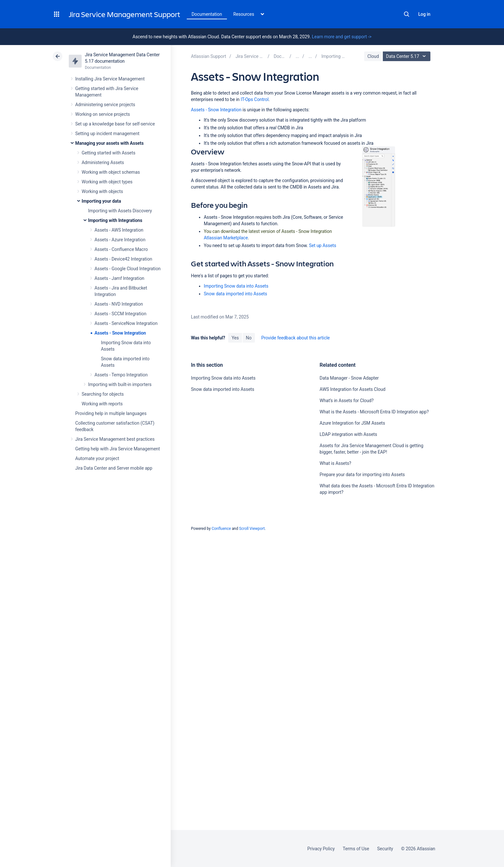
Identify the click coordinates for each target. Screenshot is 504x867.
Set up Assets (323, 245)
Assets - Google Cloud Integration (128, 269)
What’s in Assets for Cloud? (346, 401)
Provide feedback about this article (296, 338)
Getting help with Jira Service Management (117, 449)
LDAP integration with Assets (348, 434)
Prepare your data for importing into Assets (362, 475)
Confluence (221, 529)
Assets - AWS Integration (119, 230)
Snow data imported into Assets (235, 294)
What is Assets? (335, 463)
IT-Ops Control (255, 99)
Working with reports (102, 404)
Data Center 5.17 (407, 56)
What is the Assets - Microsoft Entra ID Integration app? (374, 412)
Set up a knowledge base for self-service (115, 124)
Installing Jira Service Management (110, 79)
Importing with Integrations (115, 220)
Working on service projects (103, 114)
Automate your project (97, 458)
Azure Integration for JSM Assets (352, 423)
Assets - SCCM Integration (120, 314)
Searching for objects (103, 394)
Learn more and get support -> (342, 37)
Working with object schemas (111, 172)
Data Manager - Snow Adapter (349, 378)
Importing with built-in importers (120, 384)
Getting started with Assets (108, 153)
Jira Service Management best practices (115, 439)
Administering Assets (103, 162)
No (249, 338)
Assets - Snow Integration (120, 333)
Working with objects (102, 191)
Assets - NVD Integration (119, 304)
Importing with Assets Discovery (120, 211)
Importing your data (101, 201)
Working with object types (107, 182)
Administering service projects (105, 105)
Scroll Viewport (252, 529)
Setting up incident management (107, 134)
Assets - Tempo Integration (121, 375)
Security (385, 849)
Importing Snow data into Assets (236, 286)
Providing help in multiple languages (111, 413)
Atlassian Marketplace (226, 238)
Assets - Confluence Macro (121, 249)
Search (407, 14)
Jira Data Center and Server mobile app (114, 468)
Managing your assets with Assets (109, 143)
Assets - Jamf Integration (119, 278)
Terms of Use (356, 849)
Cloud (373, 56)
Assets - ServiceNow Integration (126, 323)
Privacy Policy (321, 849)
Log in (424, 14)
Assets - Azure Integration (120, 240)
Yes (235, 338)
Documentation (207, 14)
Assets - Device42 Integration (123, 259)
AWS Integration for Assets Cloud (352, 389)
